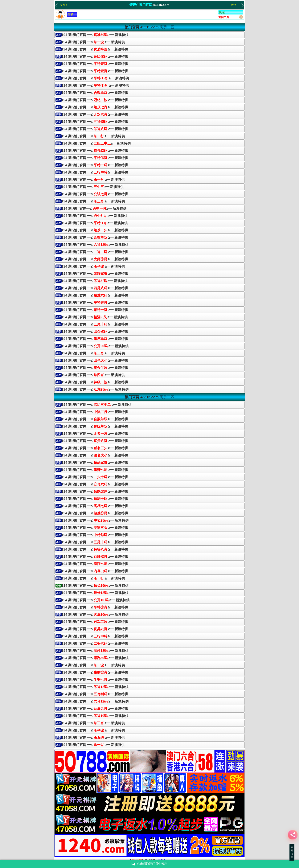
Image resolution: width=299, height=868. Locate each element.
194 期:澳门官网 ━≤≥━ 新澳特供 (96, 143)
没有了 (61, 5)
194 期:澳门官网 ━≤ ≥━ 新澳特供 (95, 35)
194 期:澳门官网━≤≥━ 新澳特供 (94, 209)
